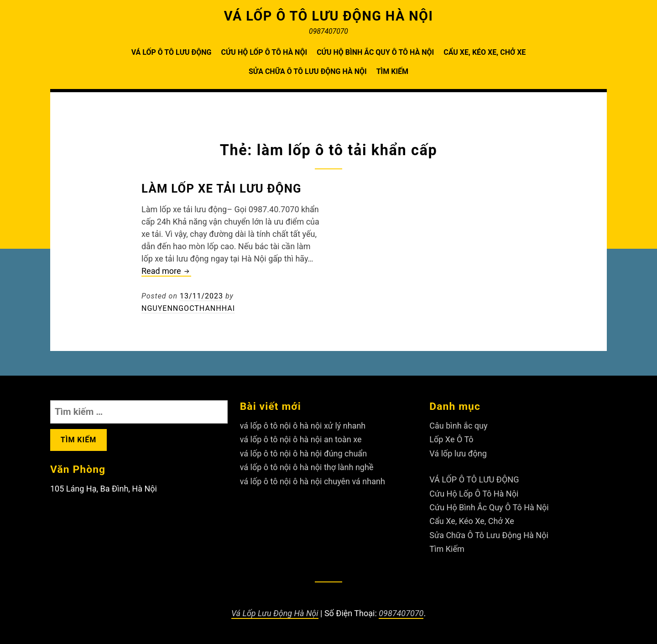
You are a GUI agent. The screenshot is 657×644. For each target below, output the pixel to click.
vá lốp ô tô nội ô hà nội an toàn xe (301, 439)
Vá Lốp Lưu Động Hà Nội (275, 613)
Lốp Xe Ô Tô (451, 439)
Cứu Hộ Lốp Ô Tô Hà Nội (264, 52)
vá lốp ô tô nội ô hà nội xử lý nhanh (303, 426)
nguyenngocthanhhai (188, 308)
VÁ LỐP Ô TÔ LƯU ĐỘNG (172, 52)
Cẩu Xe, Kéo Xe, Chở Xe (485, 52)
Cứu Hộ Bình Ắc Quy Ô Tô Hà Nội (375, 52)
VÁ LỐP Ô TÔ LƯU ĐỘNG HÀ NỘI (329, 16)
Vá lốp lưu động (458, 453)
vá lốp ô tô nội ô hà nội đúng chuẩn (303, 453)
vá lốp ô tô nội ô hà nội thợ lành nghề (307, 467)
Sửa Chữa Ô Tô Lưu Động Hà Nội (308, 71)
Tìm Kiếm (392, 71)
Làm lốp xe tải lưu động (222, 188)
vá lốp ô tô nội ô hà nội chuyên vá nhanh (313, 481)
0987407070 (401, 613)
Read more (166, 271)
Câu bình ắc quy (458, 426)
